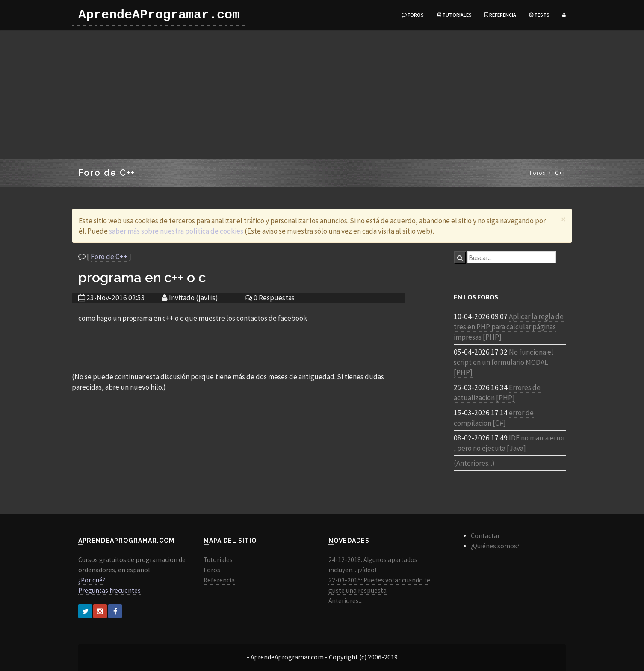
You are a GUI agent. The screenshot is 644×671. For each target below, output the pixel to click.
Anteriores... (346, 601)
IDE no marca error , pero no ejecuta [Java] (510, 443)
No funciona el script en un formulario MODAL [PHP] (504, 362)
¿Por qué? (92, 580)
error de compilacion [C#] (494, 418)
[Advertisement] (322, 95)
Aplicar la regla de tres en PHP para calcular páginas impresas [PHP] (509, 327)
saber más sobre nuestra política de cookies (176, 231)
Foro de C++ (109, 257)
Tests (539, 15)
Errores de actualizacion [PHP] (497, 393)
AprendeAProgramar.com (159, 15)
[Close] (563, 219)
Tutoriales (454, 15)
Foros (413, 15)
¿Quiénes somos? (495, 546)
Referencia (500, 15)
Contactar (485, 536)
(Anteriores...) (474, 463)
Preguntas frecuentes (109, 590)
